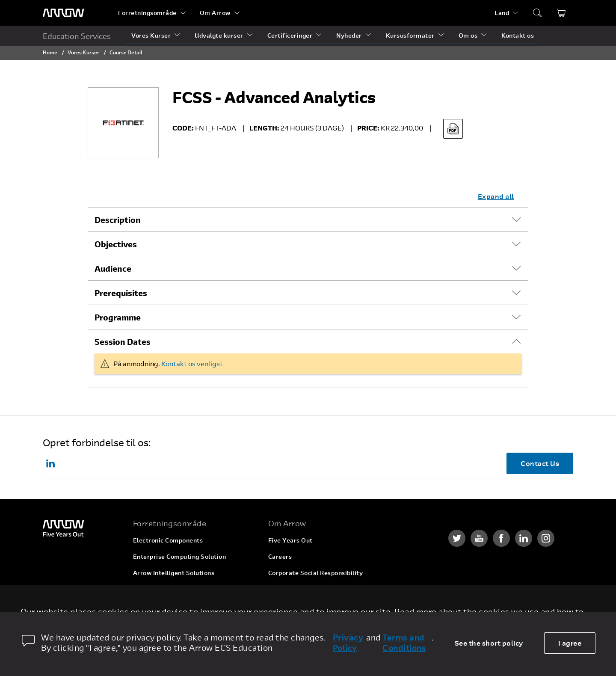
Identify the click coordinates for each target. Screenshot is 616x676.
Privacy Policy (348, 643)
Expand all (496, 196)
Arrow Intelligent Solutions (174, 573)
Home (50, 52)
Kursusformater (410, 35)
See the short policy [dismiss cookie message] (489, 643)
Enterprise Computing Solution (180, 556)
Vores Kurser (151, 35)
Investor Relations (296, 589)
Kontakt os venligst (192, 363)
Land (502, 13)
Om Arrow (215, 13)
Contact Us (540, 463)
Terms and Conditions (404, 643)
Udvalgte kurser (219, 35)
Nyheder (349, 35)
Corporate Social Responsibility (316, 573)
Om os (468, 35)
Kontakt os (518, 35)
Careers (280, 556)
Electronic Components (168, 540)
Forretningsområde (147, 13)
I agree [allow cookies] (570, 643)
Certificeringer (290, 35)
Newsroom (284, 605)
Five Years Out (290, 540)
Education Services (77, 36)
